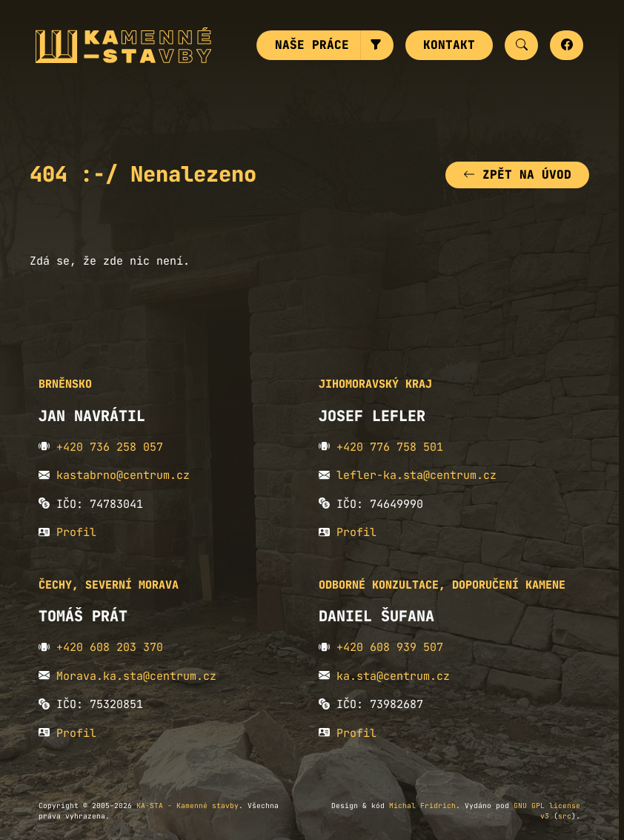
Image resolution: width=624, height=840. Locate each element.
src (565, 816)
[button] (377, 45)
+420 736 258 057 (110, 447)
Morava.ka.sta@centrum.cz (136, 676)
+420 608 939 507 (390, 647)
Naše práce (312, 45)
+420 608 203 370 (110, 647)
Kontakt (449, 45)
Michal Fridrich (422, 806)
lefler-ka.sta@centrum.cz (416, 475)
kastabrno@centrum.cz (123, 475)
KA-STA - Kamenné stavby (187, 806)
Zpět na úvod (517, 175)
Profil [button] (76, 532)
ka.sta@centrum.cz (393, 676)
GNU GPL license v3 (547, 811)
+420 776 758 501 (390, 447)
